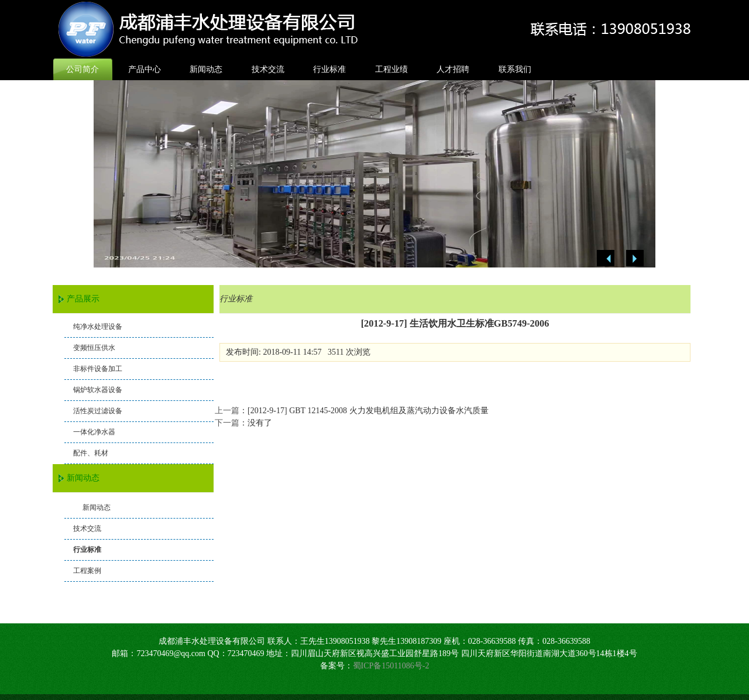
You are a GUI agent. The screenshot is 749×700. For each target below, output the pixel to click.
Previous (606, 258)
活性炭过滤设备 (98, 411)
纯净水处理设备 (98, 327)
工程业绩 (391, 69)
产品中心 (145, 69)
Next (635, 258)
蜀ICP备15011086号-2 (391, 666)
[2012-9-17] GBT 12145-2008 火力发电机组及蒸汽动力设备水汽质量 (368, 411)
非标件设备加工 (98, 369)
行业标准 (329, 69)
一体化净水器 (94, 432)
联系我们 (515, 69)
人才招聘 (453, 69)
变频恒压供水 (94, 348)
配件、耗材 (91, 453)
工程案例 (87, 571)
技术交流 (268, 69)
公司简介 (83, 69)
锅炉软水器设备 (98, 390)
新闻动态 (206, 69)
